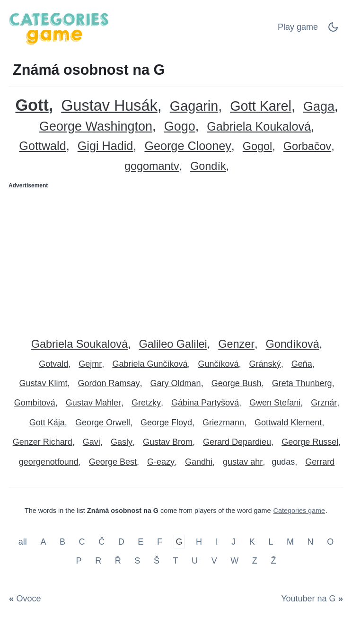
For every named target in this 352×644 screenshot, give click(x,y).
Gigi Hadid (106, 146)
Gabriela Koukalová (259, 127)
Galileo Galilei (173, 344)
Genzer (236, 344)
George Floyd (166, 423)
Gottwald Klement (288, 423)
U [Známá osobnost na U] (195, 560)
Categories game (299, 511)
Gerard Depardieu (237, 442)
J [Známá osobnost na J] (233, 542)
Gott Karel (261, 106)
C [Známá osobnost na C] (82, 542)
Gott (32, 105)
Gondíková (293, 344)
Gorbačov (307, 146)
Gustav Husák (109, 106)
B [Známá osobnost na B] (62, 542)
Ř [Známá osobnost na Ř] (118, 560)
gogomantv (152, 166)
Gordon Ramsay (109, 383)
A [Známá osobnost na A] (43, 542)
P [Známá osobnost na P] (79, 560)
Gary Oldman (176, 383)
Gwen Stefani (275, 403)
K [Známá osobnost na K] (252, 542)
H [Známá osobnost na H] (199, 542)
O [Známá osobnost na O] (330, 542)
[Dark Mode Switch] (333, 30)
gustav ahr (243, 462)
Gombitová (35, 403)
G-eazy (161, 462)
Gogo (180, 127)
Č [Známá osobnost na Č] (101, 542)
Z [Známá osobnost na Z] (255, 560)
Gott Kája (47, 423)
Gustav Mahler (93, 403)
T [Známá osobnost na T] (176, 560)
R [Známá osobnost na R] (98, 560)
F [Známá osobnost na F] (160, 542)
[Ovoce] (27, 599)
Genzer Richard (43, 442)
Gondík (208, 166)
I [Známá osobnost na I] (217, 542)
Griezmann (223, 423)
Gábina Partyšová (205, 403)
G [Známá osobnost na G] (179, 542)
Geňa (302, 364)
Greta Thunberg (302, 383)
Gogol (257, 146)
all (24, 542)
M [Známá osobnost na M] (290, 542)
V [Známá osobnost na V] (214, 560)
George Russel (310, 442)
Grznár (324, 403)
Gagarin (194, 106)
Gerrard (320, 462)
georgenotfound (49, 462)
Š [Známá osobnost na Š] (157, 560)
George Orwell (103, 423)
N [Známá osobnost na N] (311, 542)
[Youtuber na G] (310, 599)
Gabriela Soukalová (79, 344)
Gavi (92, 442)
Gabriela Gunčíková (150, 364)
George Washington (96, 127)
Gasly (122, 442)
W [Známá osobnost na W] (234, 560)
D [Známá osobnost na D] (121, 542)
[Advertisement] (176, 260)
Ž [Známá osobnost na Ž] (273, 560)
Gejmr (90, 364)
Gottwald (42, 146)
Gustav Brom (168, 442)
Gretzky (146, 403)
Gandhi (199, 462)
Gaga (319, 107)
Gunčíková (219, 364)
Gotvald (53, 364)
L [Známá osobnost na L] (271, 542)
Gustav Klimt (43, 383)
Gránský (265, 364)
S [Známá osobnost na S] (137, 560)
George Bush (237, 383)
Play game (298, 27)
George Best (113, 462)
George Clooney (188, 146)
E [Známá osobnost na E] (141, 542)
